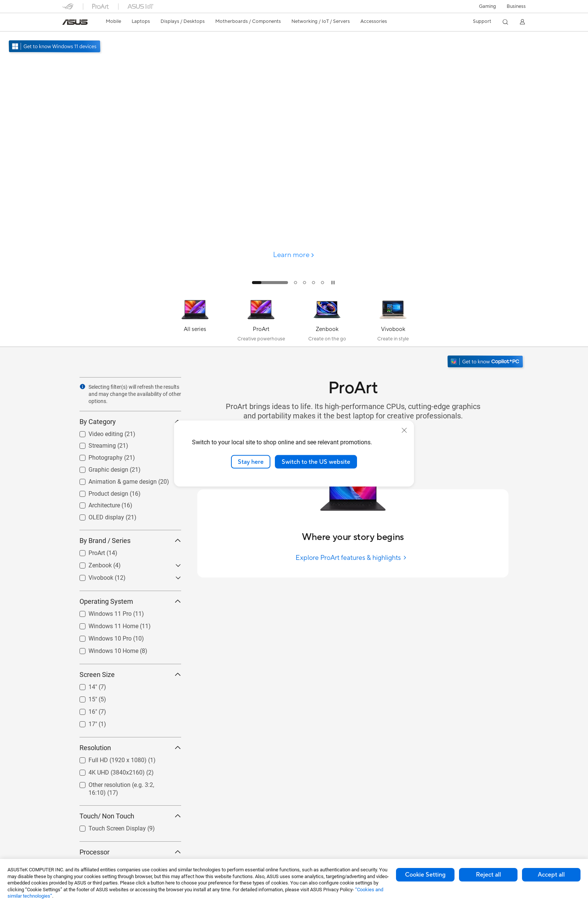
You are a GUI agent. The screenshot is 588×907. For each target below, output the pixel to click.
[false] (294, 204)
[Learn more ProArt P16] (294, 290)
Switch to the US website (316, 462)
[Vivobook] (393, 321)
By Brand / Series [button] (130, 541)
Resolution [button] (130, 748)
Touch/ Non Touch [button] (130, 816)
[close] (404, 430)
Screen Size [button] (130, 675)
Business (516, 6)
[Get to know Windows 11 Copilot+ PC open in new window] (486, 362)
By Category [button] (130, 422)
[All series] (195, 321)
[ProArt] (261, 321)
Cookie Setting (425, 875)
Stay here (251, 462)
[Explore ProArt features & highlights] (353, 558)
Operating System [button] (130, 601)
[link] (75, 22)
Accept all (551, 875)
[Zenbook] (327, 321)
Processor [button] (130, 852)
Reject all (488, 875)
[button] (487, 6)
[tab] (270, 283)
